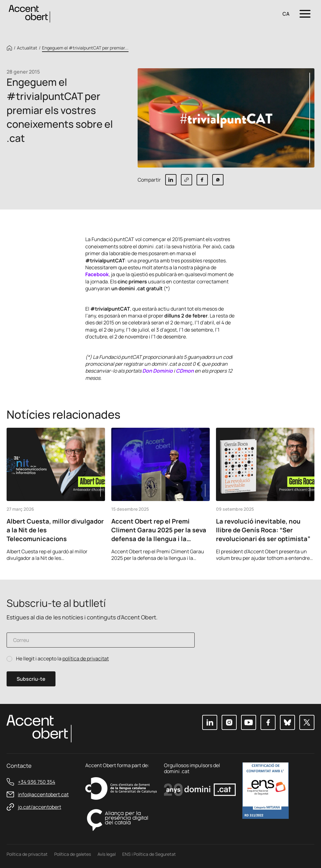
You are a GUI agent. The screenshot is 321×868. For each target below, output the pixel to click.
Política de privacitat (27, 854)
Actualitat (27, 48)
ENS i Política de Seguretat (149, 854)
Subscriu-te (31, 679)
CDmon (185, 371)
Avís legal (107, 854)
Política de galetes (73, 854)
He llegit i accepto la (62, 659)
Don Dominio (158, 371)
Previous (291, 553)
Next (308, 553)
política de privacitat (86, 659)
